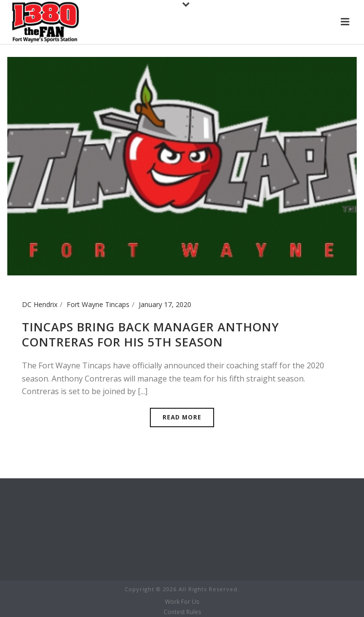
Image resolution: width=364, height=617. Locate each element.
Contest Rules (182, 612)
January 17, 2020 (165, 304)
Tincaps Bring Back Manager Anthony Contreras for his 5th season (151, 334)
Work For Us (182, 602)
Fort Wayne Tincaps (98, 304)
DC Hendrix (40, 304)
